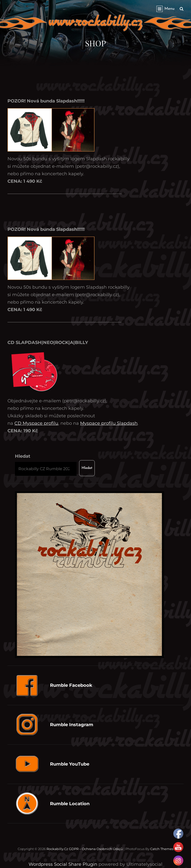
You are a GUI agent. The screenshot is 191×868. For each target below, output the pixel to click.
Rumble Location (70, 804)
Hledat (23, 456)
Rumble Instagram (72, 725)
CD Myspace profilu (36, 423)
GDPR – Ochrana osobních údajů (96, 849)
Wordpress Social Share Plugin (64, 864)
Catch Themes (162, 849)
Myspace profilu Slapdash (109, 423)
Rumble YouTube (70, 764)
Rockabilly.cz (57, 849)
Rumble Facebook (71, 685)
